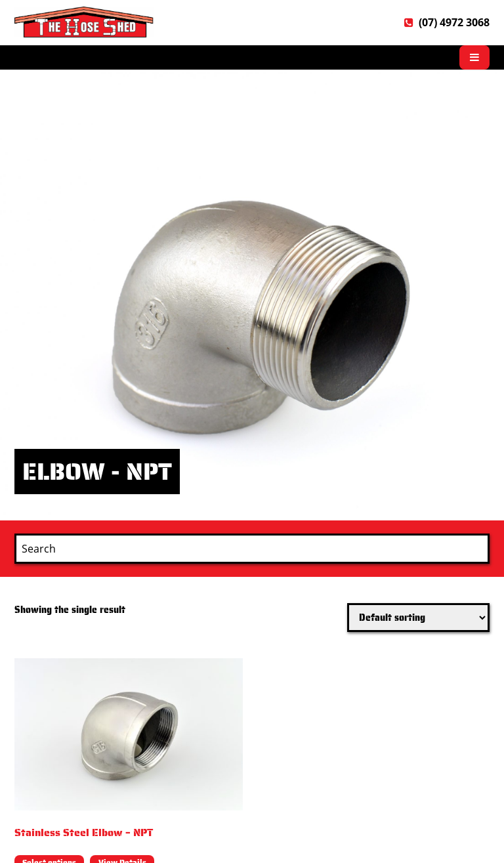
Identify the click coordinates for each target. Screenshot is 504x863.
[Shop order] (418, 618)
